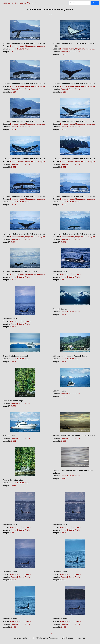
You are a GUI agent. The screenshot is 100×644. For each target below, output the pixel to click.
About (11, 3)
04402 (64, 280)
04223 (14, 167)
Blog (17, 3)
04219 (14, 129)
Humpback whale (17, 46)
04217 (14, 52)
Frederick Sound (17, 49)
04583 (64, 441)
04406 (14, 580)
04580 (64, 396)
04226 (64, 167)
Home (4, 3)
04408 (14, 627)
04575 (14, 362)
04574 (64, 314)
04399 (14, 280)
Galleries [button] (31, 3)
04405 (14, 327)
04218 (64, 92)
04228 (14, 205)
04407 (64, 580)
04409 (64, 627)
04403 (14, 533)
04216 (14, 92)
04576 (64, 362)
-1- (49, 15)
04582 (14, 441)
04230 (64, 205)
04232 (64, 242)
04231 (14, 242)
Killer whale (65, 274)
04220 (64, 129)
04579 (14, 406)
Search (23, 3)
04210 (64, 54)
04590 (64, 478)
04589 (14, 486)
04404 (64, 533)
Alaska (28, 49)
